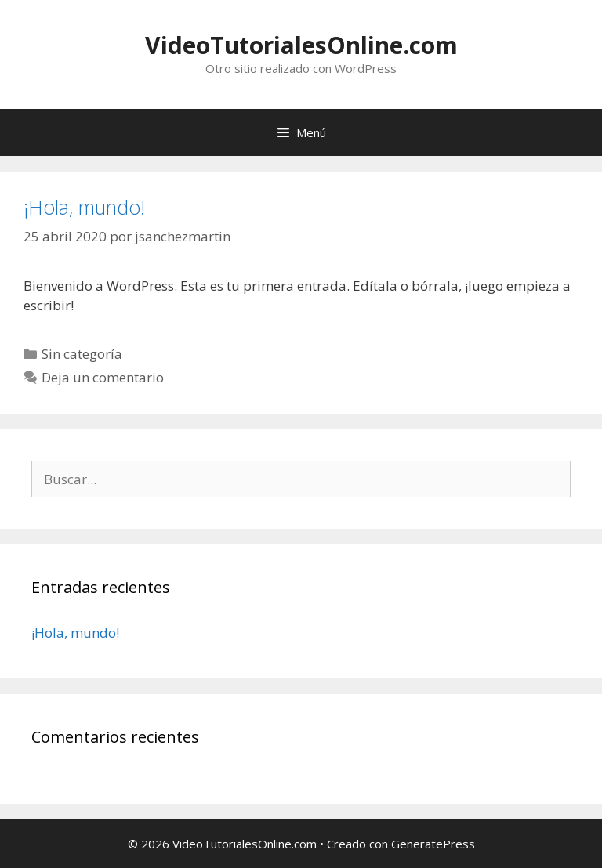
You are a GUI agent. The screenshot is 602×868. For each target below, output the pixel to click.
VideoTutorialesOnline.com (301, 45)
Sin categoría (82, 354)
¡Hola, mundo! (84, 207)
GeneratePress (433, 844)
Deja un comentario (103, 377)
